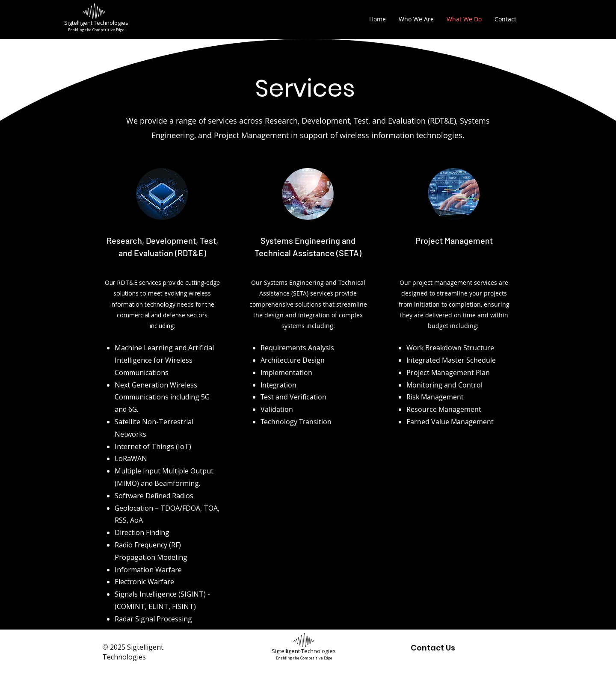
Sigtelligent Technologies (96, 23)
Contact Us (433, 648)
